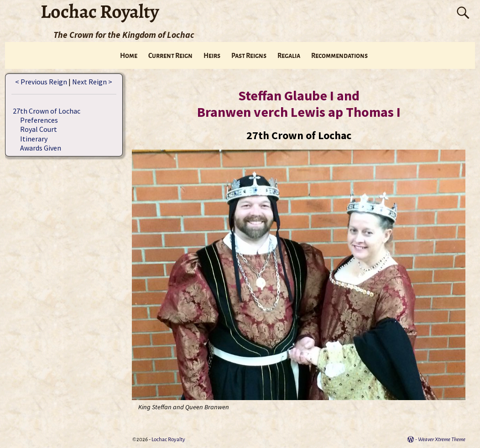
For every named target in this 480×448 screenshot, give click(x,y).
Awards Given (41, 148)
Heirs (212, 56)
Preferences (39, 120)
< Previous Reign (41, 82)
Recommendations (339, 56)
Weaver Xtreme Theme (442, 440)
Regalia (289, 56)
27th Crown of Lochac (47, 111)
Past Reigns (249, 56)
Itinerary (34, 139)
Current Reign (170, 56)
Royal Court (39, 129)
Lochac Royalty (168, 440)
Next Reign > (92, 82)
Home (129, 56)
